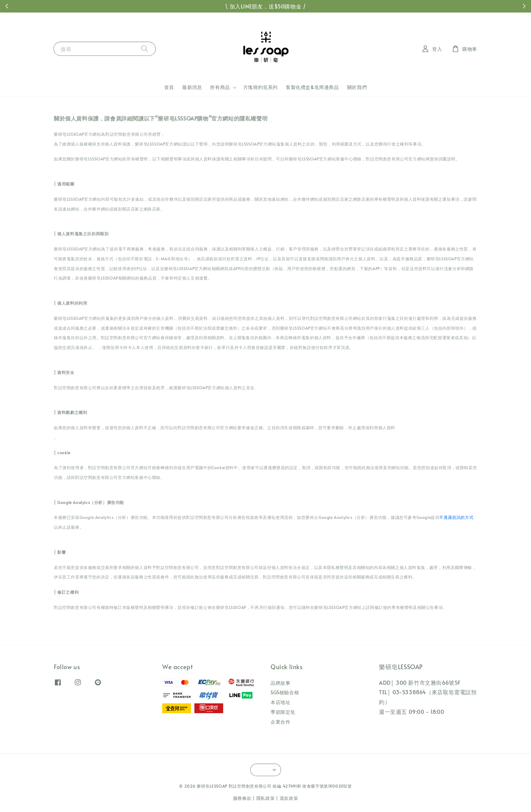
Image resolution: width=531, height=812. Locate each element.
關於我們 (357, 87)
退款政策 (289, 798)
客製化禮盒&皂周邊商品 (312, 87)
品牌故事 (280, 683)
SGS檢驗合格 (285, 692)
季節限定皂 (283, 712)
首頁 (169, 87)
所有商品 (220, 87)
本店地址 (280, 702)
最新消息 (192, 87)
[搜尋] (145, 49)
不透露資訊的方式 (456, 517)
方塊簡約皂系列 (260, 87)
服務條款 (242, 798)
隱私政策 (266, 798)
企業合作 (280, 722)
